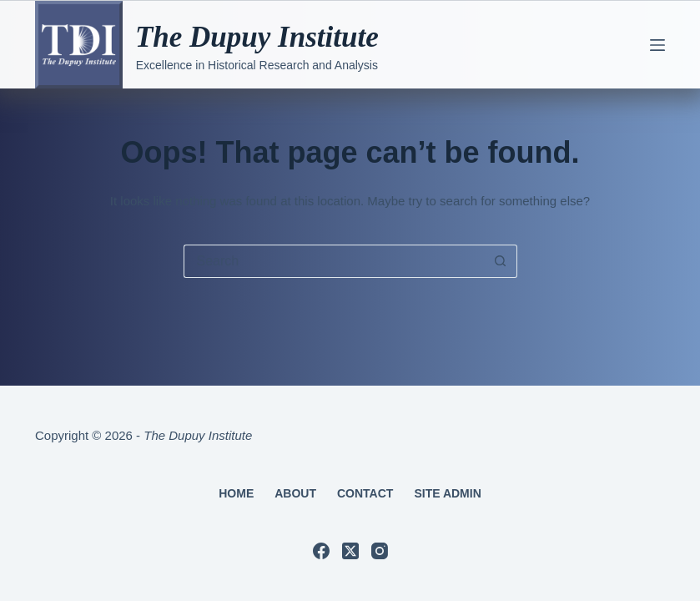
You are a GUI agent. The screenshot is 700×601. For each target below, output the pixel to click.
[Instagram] (380, 551)
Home (236, 493)
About (295, 493)
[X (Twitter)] (350, 551)
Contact (365, 493)
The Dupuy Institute (257, 37)
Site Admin (447, 493)
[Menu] (657, 45)
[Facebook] (321, 551)
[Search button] (501, 261)
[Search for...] (334, 261)
